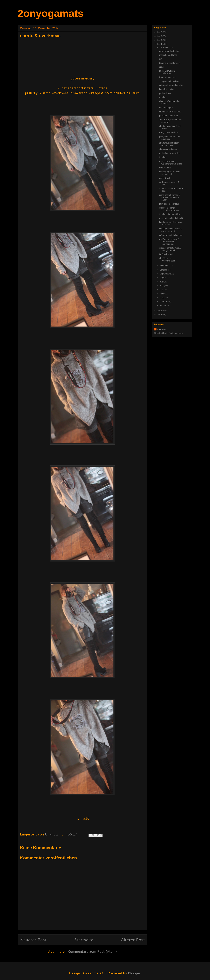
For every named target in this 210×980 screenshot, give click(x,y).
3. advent (163, 157)
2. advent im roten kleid (170, 214)
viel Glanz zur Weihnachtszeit (167, 260)
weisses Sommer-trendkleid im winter (169, 209)
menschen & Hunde (168, 55)
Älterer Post (133, 940)
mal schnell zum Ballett (170, 153)
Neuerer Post (33, 940)
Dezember (165, 48)
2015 (160, 40)
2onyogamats (51, 13)
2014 (160, 44)
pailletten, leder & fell (169, 116)
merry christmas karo (169, 132)
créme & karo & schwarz (170, 112)
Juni (162, 286)
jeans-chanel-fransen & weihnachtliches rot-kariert (170, 197)
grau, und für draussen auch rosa (170, 138)
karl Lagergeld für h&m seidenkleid (170, 173)
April (162, 294)
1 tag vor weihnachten (169, 81)
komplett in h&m (167, 89)
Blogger (134, 973)
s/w (161, 59)
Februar (164, 302)
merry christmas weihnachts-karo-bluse (171, 163)
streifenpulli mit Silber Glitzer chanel (169, 144)
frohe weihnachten (168, 77)
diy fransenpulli (166, 108)
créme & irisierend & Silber (171, 85)
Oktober (164, 270)
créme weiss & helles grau (171, 235)
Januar (163, 306)
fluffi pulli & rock (166, 254)
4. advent (163, 97)
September (165, 274)
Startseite (84, 940)
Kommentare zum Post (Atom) (92, 951)
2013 (160, 311)
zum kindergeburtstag (169, 204)
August (163, 278)
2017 (160, 32)
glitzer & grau (165, 168)
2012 (160, 315)
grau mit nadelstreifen (169, 51)
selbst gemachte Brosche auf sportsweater (171, 230)
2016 (160, 36)
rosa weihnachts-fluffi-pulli (171, 218)
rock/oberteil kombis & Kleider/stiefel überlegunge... (169, 242)
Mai (162, 290)
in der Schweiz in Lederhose (167, 72)
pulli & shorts (165, 93)
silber (162, 67)
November (165, 266)
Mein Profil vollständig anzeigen (169, 333)
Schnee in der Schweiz (170, 63)
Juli (162, 282)
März (162, 298)
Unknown (162, 329)
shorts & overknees (168, 149)
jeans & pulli (165, 178)
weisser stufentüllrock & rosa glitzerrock (170, 249)
